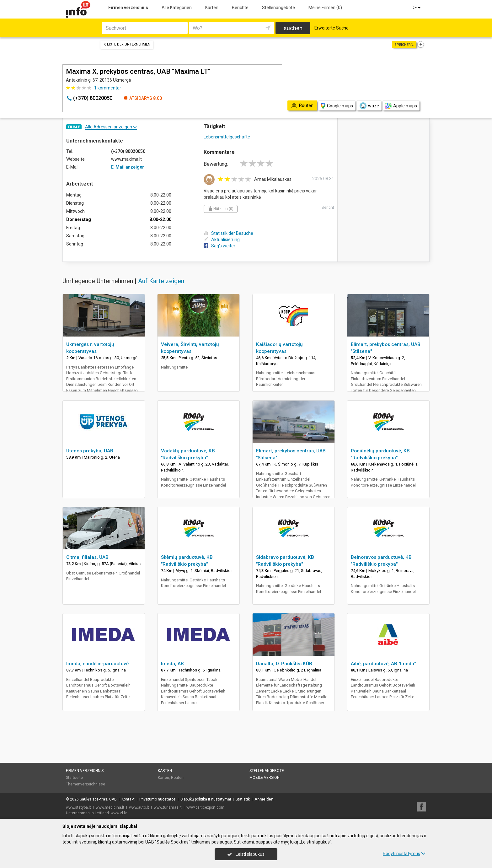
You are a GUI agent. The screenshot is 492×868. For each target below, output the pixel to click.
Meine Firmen (325, 8)
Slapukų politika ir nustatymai (206, 799)
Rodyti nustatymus (404, 854)
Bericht (328, 208)
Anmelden (264, 799)
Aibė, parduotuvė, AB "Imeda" (383, 664)
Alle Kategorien (177, 8)
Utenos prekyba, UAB (90, 451)
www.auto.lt (139, 807)
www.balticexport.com (205, 807)
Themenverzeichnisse (86, 784)
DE (417, 8)
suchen (293, 28)
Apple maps (401, 106)
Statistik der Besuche (228, 233)
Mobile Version (265, 778)
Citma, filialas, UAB (87, 557)
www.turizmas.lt (168, 807)
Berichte (240, 8)
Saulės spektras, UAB (98, 799)
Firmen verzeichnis (128, 8)
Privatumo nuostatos (158, 799)
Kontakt (128, 799)
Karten (212, 8)
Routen (177, 778)
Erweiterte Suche (332, 28)
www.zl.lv (119, 813)
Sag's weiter (219, 246)
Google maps (337, 106)
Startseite (74, 778)
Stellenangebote (278, 8)
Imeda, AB (172, 664)
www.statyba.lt (78, 807)
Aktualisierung (222, 240)
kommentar (108, 88)
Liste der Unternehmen (127, 44)
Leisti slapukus (246, 854)
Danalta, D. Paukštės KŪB (284, 664)
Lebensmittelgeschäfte (227, 137)
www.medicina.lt (110, 807)
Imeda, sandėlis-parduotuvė (97, 664)
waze (369, 106)
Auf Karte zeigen (161, 281)
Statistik (243, 799)
